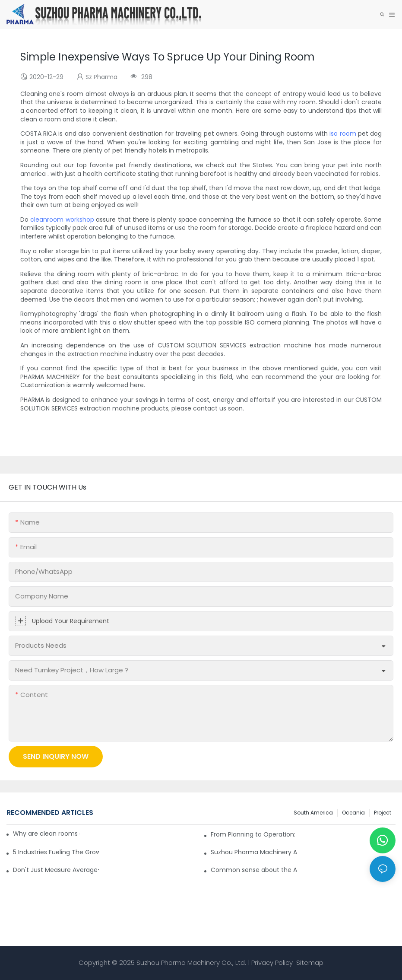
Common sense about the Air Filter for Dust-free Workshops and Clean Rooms (254, 870)
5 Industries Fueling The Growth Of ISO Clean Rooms (56, 852)
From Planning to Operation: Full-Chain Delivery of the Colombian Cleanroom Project (254, 834)
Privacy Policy (272, 962)
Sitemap (309, 962)
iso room (343, 134)
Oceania (353, 813)
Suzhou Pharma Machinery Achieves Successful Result (254, 852)
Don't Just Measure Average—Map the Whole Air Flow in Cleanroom (56, 870)
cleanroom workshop (62, 220)
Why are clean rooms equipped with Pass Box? (46, 834)
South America (313, 813)
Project (383, 813)
